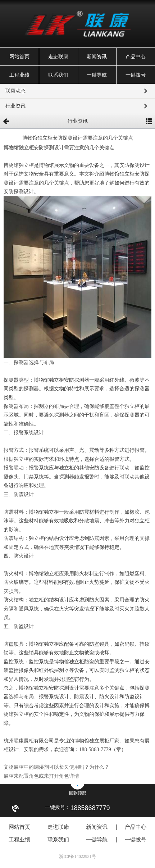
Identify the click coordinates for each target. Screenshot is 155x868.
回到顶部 (78, 793)
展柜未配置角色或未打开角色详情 (41, 776)
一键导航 (97, 75)
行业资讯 (77, 106)
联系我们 (58, 75)
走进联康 (58, 57)
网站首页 (19, 57)
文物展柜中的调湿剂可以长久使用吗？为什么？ (56, 767)
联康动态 (77, 91)
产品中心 (136, 57)
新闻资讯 (97, 57)
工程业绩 (19, 75)
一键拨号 (136, 75)
